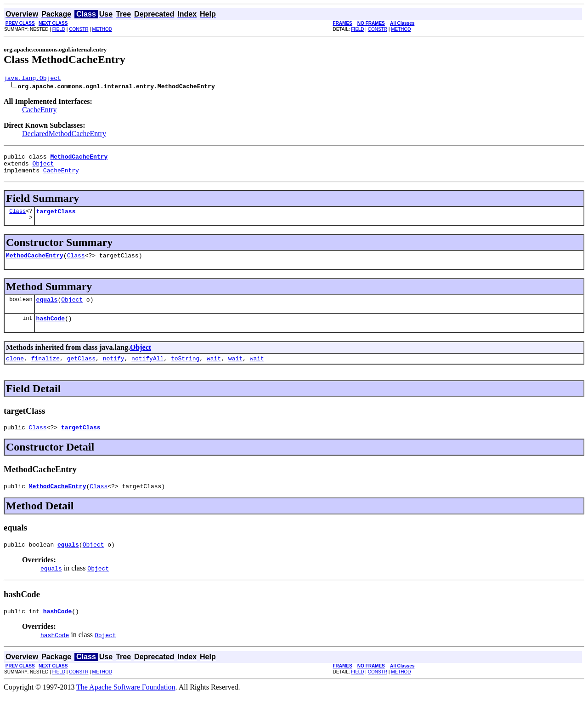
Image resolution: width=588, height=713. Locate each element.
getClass (81, 371)
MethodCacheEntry (35, 263)
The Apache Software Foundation (126, 705)
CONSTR (79, 29)
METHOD (102, 29)
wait (214, 371)
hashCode (51, 329)
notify (114, 371)
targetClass (56, 218)
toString (185, 371)
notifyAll (147, 371)
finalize (45, 371)
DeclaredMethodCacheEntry (64, 135)
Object (43, 167)
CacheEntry (40, 111)
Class (17, 218)
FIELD (59, 29)
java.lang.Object (32, 79)
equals (47, 309)
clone (15, 371)
